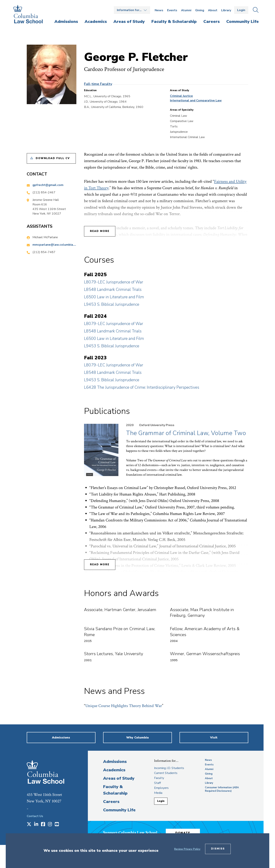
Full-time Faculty (98, 84)
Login (241, 10)
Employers (161, 788)
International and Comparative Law (196, 101)
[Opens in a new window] (29, 825)
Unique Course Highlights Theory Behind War (124, 706)
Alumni (186, 10)
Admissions (115, 762)
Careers (111, 802)
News (159, 10)
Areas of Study (119, 778)
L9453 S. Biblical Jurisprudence (112, 304)
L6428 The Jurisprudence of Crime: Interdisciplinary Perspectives (142, 387)
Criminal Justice (181, 96)
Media (158, 793)
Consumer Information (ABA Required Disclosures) (222, 789)
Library (226, 10)
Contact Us (35, 816)
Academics (114, 770)
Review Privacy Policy (187, 849)
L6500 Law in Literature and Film (114, 297)
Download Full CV (53, 158)
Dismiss (218, 849)
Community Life (119, 810)
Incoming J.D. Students (169, 768)
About (213, 10)
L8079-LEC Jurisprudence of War (114, 282)
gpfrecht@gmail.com (48, 185)
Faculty (159, 778)
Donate (183, 833)
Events (172, 10)
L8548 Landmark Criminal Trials (113, 290)
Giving (200, 10)
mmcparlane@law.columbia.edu (54, 245)
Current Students (166, 773)
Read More (100, 231)
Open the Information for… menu (132, 10)
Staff (157, 783)
